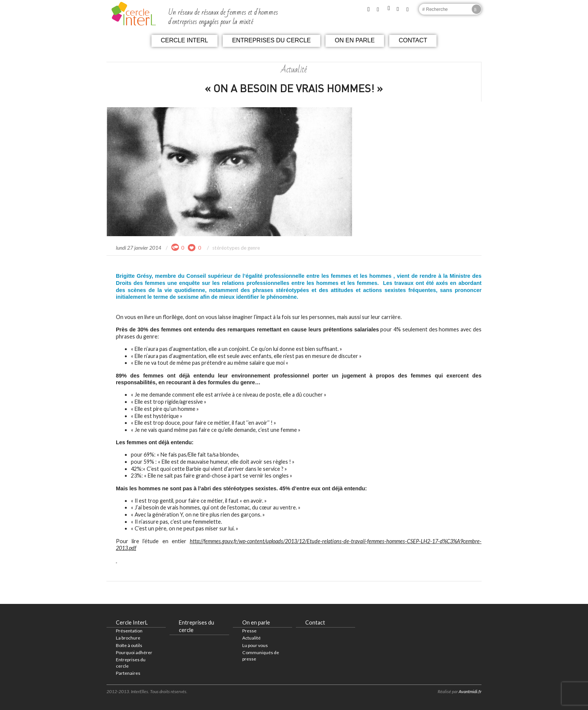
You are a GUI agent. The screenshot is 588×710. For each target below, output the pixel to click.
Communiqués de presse (261, 656)
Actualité (251, 638)
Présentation (129, 631)
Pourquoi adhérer (134, 652)
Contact (413, 40)
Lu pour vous (255, 645)
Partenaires (128, 673)
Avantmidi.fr (470, 691)
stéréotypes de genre (236, 248)
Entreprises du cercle (271, 40)
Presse (249, 631)
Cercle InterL (184, 40)
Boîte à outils (129, 645)
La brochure (128, 638)
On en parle (355, 40)
